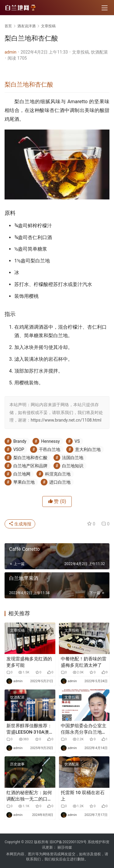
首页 (8, 26)
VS (77, 441)
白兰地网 (22, 474)
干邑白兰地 (50, 449)
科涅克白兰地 (58, 474)
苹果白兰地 (24, 482)
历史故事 (17, 764)
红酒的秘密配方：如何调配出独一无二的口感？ (29, 796)
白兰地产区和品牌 (30, 466)
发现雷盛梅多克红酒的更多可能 (29, 662)
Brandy (20, 441)
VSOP (19, 449)
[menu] (105, 8)
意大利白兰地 (88, 449)
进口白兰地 (60, 482)
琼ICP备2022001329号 (68, 842)
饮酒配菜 (99, 52)
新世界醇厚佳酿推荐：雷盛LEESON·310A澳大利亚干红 (29, 729)
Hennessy (50, 441)
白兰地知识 (73, 466)
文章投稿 (81, 52)
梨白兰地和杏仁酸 (29, 84)
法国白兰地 (73, 458)
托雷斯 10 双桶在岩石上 (83, 796)
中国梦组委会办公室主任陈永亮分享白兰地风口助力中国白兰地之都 (84, 729)
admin (10, 52)
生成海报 (20, 524)
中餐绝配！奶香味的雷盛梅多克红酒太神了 (84, 662)
